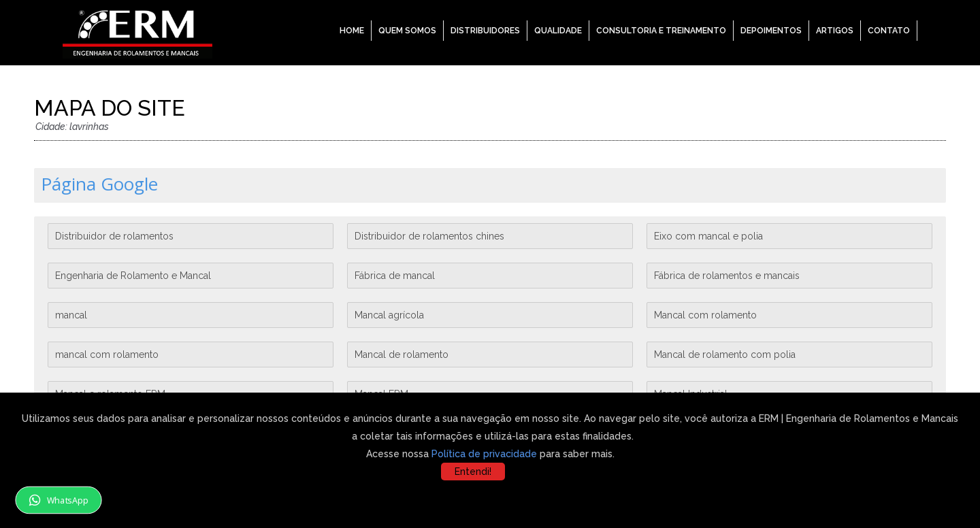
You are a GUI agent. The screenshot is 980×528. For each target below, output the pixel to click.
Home (352, 31)
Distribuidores (485, 31)
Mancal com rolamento (705, 315)
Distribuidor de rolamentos (114, 236)
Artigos (835, 31)
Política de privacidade (484, 454)
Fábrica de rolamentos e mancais (727, 276)
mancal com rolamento (107, 354)
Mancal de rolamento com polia (725, 354)
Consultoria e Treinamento (661, 31)
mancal (71, 315)
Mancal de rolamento (402, 354)
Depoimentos (771, 31)
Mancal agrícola (389, 315)
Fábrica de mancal (395, 276)
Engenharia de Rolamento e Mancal (133, 276)
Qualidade (558, 31)
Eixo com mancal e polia (708, 236)
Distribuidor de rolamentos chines (429, 236)
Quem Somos (407, 31)
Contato (889, 31)
